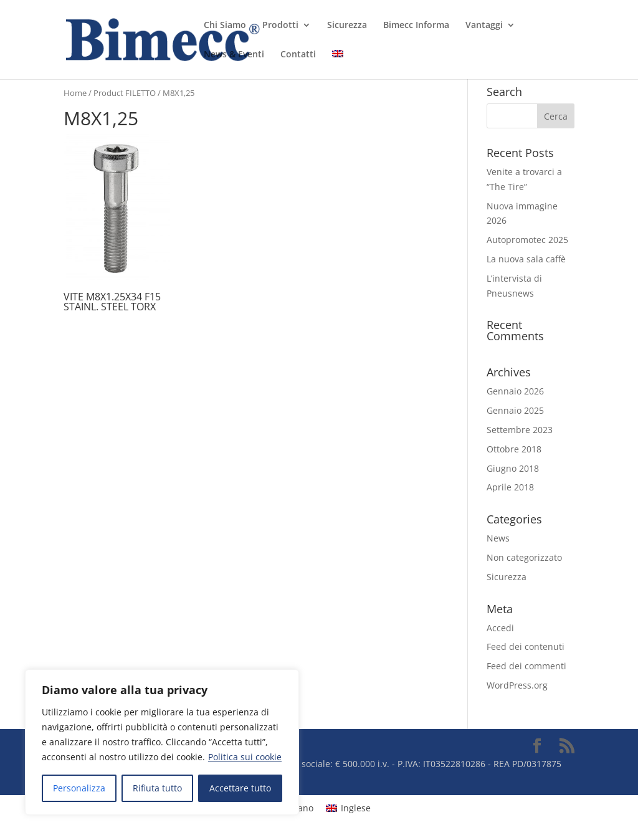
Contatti (298, 55)
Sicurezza (347, 26)
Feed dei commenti (526, 666)
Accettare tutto (240, 788)
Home (75, 93)
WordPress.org (517, 685)
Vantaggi (484, 26)
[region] (162, 742)
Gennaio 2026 (515, 391)
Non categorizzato (524, 557)
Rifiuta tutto (157, 788)
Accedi (500, 628)
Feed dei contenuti (526, 647)
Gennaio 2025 (515, 410)
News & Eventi (234, 55)
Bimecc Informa (416, 26)
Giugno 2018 (513, 468)
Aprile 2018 (510, 487)
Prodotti (280, 26)
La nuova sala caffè (526, 259)
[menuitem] (338, 64)
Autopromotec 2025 (527, 240)
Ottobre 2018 (514, 449)
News (498, 538)
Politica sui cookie (245, 757)
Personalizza (79, 788)
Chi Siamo (225, 26)
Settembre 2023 (520, 430)
